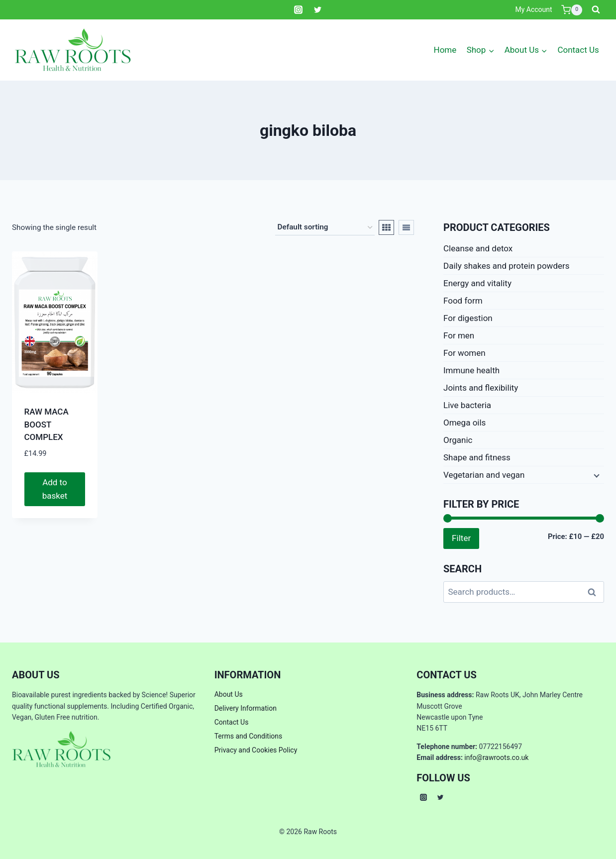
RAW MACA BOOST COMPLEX (47, 424)
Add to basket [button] (55, 489)
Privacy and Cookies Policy (256, 750)
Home (445, 50)
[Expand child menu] (596, 475)
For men (459, 335)
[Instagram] (298, 10)
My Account (533, 9)
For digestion (468, 318)
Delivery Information (246, 708)
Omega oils (464, 423)
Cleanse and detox (478, 248)
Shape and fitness (477, 457)
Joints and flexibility (481, 388)
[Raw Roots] (73, 50)
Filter (461, 538)
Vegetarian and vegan (484, 475)
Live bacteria (467, 405)
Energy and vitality (477, 283)
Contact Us (578, 50)
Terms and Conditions (249, 736)
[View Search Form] (596, 10)
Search (595, 592)
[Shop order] (325, 227)
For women (464, 353)
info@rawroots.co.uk (496, 757)
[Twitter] (318, 10)
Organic (458, 440)
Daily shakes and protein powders (507, 266)
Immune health (471, 370)
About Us (229, 694)
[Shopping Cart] (572, 10)
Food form (463, 301)
